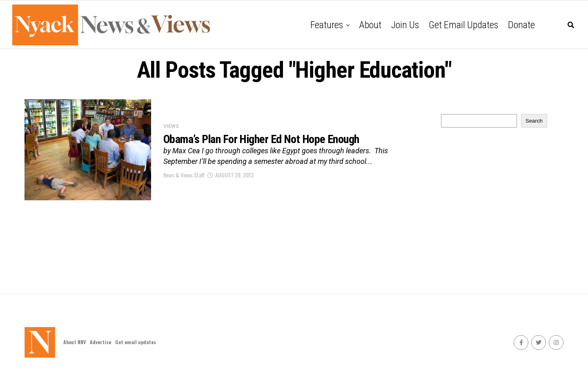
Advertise (100, 342)
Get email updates (463, 25)
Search (534, 121)
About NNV (75, 342)
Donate (521, 25)
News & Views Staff (184, 175)
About (370, 25)
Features (327, 25)
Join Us (405, 25)
